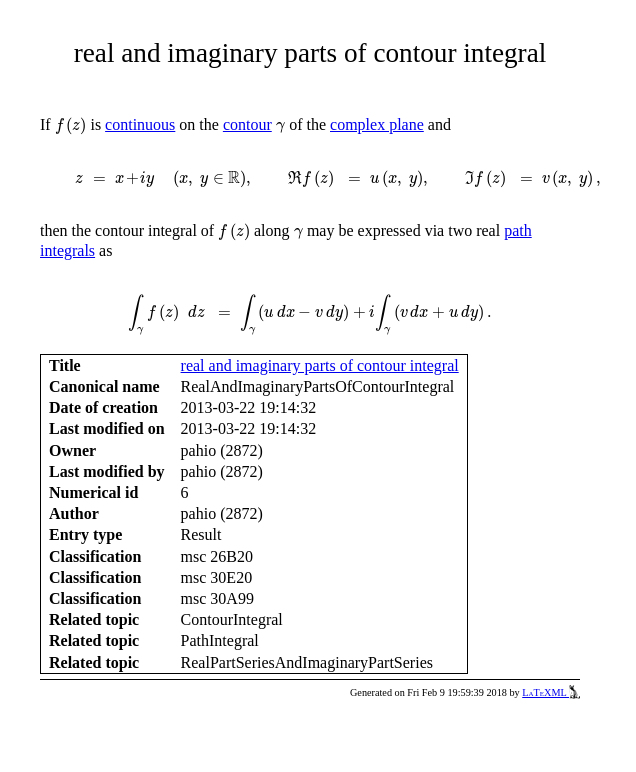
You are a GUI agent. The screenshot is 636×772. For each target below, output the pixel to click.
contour (247, 124)
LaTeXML (551, 692)
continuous (140, 124)
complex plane (377, 124)
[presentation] (71, 126)
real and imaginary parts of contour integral (320, 365)
